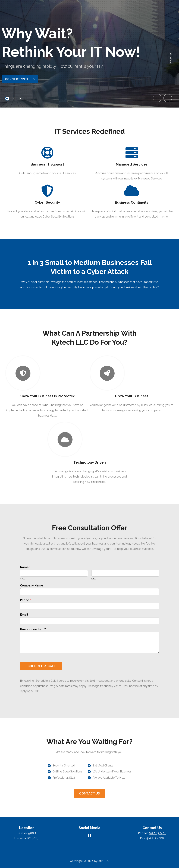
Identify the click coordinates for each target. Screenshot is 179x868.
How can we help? (34, 629)
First (22, 579)
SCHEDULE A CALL (41, 666)
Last (93, 579)
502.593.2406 (157, 833)
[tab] (7, 99)
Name (25, 567)
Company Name (32, 586)
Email (25, 615)
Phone (25, 600)
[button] (157, 98)
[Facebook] (89, 835)
